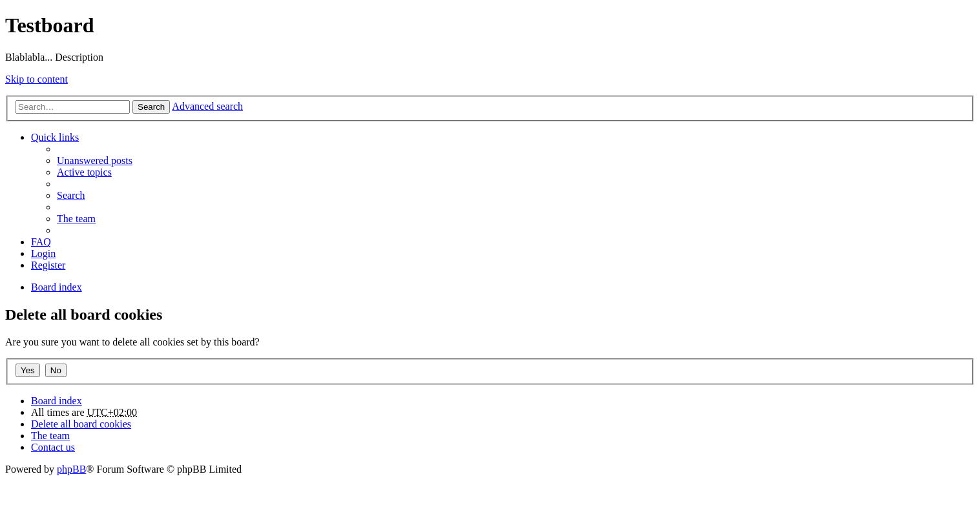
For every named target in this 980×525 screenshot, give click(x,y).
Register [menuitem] (48, 265)
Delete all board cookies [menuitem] (81, 424)
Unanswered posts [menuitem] (95, 160)
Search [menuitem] (71, 195)
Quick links (55, 137)
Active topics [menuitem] (84, 172)
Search (151, 107)
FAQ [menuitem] (41, 242)
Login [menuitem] (43, 253)
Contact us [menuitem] (53, 447)
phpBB (71, 469)
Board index (57, 401)
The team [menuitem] (76, 219)
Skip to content (36, 79)
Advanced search (207, 106)
